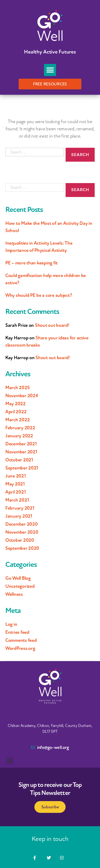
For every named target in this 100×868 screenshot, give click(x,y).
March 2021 (17, 500)
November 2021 (21, 452)
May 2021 (15, 484)
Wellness (14, 594)
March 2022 (17, 420)
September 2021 (22, 468)
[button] (50, 70)
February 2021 (20, 508)
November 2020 (22, 532)
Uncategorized (20, 586)
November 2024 (22, 396)
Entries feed (17, 632)
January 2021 (19, 516)
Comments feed (21, 640)
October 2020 (20, 540)
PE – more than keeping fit (31, 263)
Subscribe (50, 807)
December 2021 (21, 444)
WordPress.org (20, 648)
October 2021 (19, 460)
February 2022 (20, 428)
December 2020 (22, 524)
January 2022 (19, 436)
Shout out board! (52, 325)
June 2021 (16, 476)
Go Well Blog (18, 578)
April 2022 (16, 412)
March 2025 (17, 388)
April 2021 (15, 492)
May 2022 (15, 404)
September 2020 (22, 548)
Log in (11, 624)
